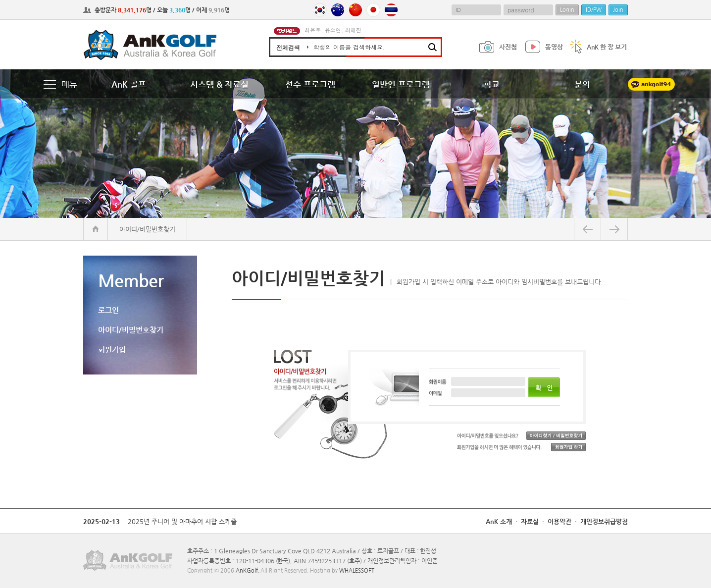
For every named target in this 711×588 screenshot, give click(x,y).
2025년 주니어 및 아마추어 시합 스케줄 (182, 521)
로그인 (108, 310)
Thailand (391, 10)
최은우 (313, 30)
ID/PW (594, 10)
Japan (373, 10)
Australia (338, 10)
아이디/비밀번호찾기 (131, 330)
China (355, 10)
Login (567, 10)
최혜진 (353, 30)
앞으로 (614, 229)
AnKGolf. (248, 570)
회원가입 (112, 349)
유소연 (333, 30)
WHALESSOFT (357, 570)
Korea (320, 10)
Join (618, 10)
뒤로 (587, 229)
